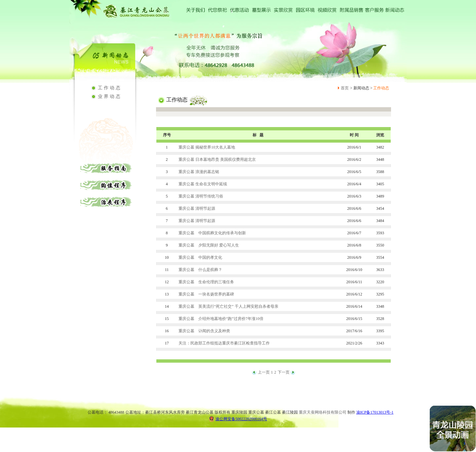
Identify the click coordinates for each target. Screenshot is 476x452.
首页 (345, 88)
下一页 (284, 372)
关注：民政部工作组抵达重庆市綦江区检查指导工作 (224, 343)
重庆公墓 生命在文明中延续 (203, 184)
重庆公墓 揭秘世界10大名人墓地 (207, 147)
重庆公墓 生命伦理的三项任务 (206, 282)
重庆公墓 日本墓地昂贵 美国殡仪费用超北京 (217, 159)
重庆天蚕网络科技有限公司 (323, 412)
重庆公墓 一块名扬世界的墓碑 (206, 294)
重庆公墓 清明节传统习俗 (201, 196)
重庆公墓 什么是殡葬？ (200, 270)
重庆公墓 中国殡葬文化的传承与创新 (212, 233)
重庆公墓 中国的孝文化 (200, 257)
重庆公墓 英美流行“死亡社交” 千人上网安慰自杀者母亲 (228, 306)
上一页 (264, 372)
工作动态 (110, 88)
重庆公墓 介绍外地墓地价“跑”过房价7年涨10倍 (221, 319)
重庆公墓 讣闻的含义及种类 (204, 331)
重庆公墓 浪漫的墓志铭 (199, 172)
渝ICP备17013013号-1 (375, 412)
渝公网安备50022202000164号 (238, 419)
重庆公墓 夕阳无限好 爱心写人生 (209, 245)
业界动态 (110, 96)
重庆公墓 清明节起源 (197, 208)
